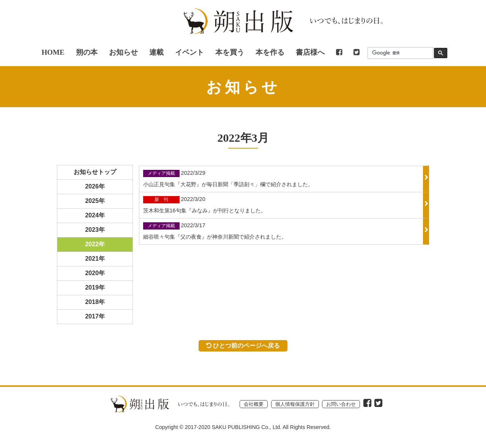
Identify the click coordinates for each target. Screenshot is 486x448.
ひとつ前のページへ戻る (243, 345)
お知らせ (123, 52)
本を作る (270, 52)
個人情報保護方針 (295, 404)
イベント (189, 52)
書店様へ (310, 52)
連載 (156, 52)
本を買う (230, 52)
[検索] (399, 53)
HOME (53, 52)
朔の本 (87, 52)
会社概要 (254, 404)
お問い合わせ (341, 404)
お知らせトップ (95, 172)
